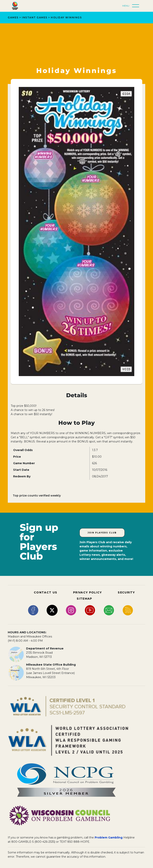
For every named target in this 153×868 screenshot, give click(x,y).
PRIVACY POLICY (87, 592)
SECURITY (126, 592)
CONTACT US (46, 592)
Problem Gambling (109, 837)
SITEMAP (84, 599)
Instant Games (35, 17)
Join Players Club (102, 533)
